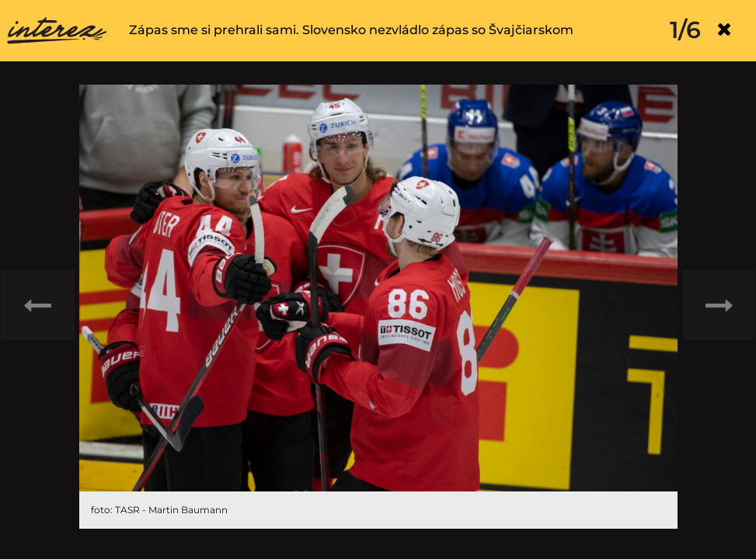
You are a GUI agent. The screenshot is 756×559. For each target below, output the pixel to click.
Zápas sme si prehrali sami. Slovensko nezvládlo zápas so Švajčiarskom (351, 30)
